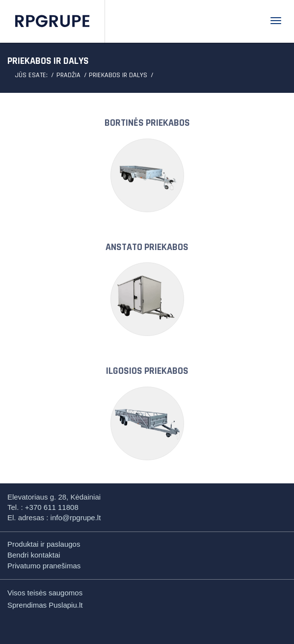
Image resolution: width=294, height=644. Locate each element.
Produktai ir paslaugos (44, 544)
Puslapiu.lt (66, 605)
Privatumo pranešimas (44, 566)
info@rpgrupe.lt (76, 518)
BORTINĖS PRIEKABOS (147, 123)
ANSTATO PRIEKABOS (147, 247)
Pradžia (68, 75)
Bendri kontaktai (34, 555)
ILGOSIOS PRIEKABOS (147, 371)
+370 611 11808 (52, 507)
